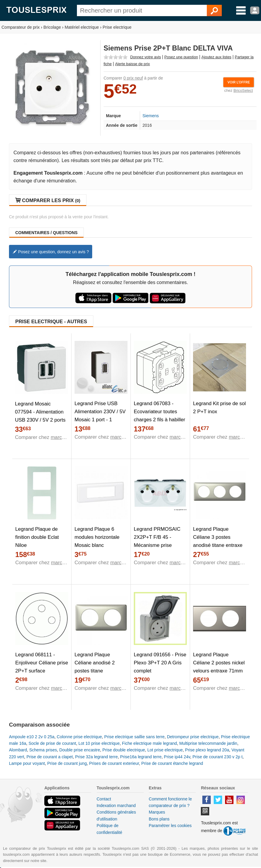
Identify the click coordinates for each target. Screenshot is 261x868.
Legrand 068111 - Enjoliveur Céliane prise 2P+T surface (42, 663)
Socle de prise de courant (52, 743)
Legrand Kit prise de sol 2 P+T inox (219, 408)
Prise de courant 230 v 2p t (217, 757)
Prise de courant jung (67, 763)
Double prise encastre (80, 750)
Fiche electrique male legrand (149, 743)
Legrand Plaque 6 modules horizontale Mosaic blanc (97, 537)
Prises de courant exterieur (114, 763)
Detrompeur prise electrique (193, 737)
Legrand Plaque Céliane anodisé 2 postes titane (95, 663)
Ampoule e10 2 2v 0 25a (32, 737)
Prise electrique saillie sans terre (134, 737)
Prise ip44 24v (177, 757)
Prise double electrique (124, 750)
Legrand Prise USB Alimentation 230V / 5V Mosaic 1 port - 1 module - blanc (100, 416)
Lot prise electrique (165, 750)
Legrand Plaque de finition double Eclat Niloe (37, 537)
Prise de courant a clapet (50, 757)
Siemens (151, 116)
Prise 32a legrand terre (96, 757)
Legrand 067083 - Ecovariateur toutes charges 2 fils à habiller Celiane (160, 416)
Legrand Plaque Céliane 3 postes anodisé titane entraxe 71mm (218, 541)
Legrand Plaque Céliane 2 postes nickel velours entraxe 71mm (219, 663)
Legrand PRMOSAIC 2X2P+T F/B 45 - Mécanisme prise (157, 537)
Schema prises (43, 750)
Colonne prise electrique (79, 737)
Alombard (18, 750)
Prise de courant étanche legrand (172, 763)
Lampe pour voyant (27, 763)
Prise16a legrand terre (141, 757)
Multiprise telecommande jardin (208, 743)
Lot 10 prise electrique (99, 743)
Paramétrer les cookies (170, 826)
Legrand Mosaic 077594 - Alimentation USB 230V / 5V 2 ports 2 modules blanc (40, 416)
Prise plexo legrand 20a (207, 750)
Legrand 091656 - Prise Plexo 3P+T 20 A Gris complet (160, 663)
